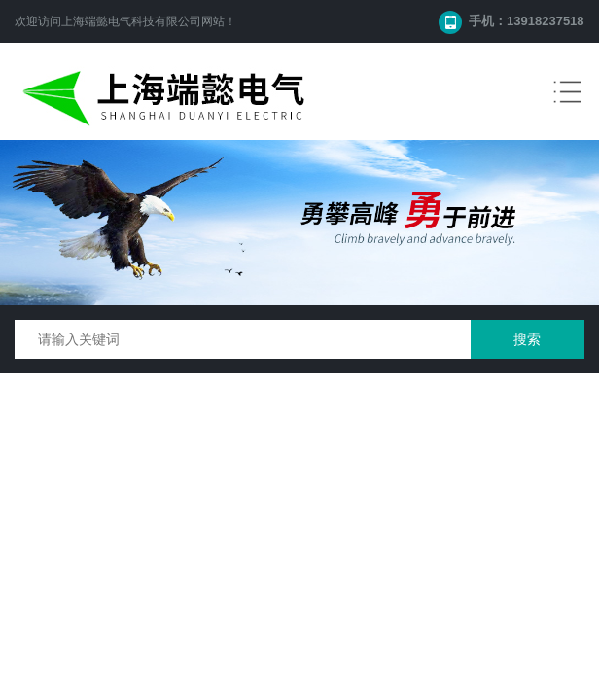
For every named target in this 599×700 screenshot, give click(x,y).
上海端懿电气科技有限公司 (131, 21)
